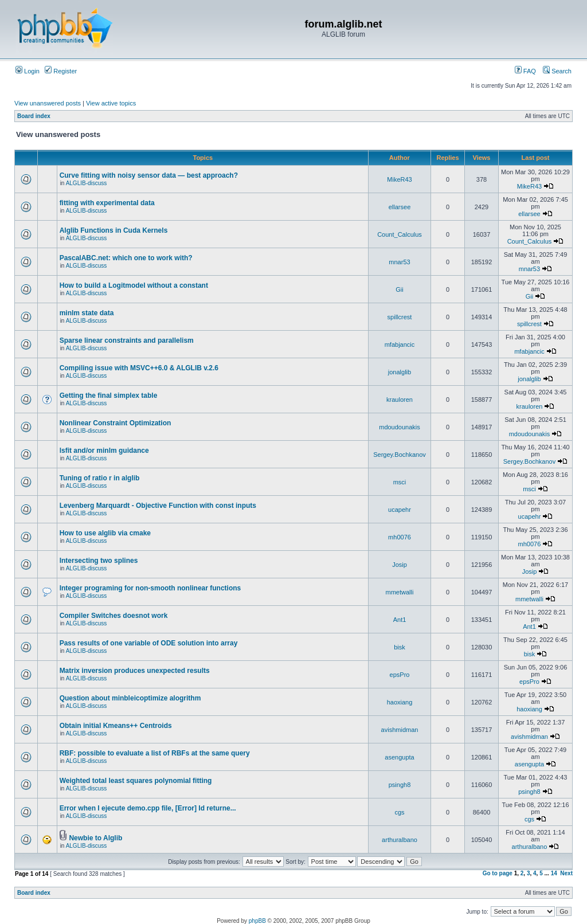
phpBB (257, 921)
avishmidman (400, 730)
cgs (399, 812)
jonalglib (400, 372)
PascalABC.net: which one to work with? (126, 258)
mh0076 (400, 537)
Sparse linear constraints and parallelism (127, 340)
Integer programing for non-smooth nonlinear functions (150, 588)
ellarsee (400, 207)
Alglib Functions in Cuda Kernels (114, 230)
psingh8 (400, 785)
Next (566, 873)
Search (557, 71)
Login (28, 71)
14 (554, 873)
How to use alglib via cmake (105, 533)
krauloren (400, 400)
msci (400, 482)
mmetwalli (400, 592)
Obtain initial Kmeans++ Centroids (116, 726)
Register (61, 71)
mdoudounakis (400, 427)
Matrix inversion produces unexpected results (135, 671)
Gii (399, 289)
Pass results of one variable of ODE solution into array (149, 643)
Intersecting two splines (99, 561)
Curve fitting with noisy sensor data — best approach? (149, 175)
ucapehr (400, 510)
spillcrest (400, 317)
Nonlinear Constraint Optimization (116, 423)
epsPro (400, 675)
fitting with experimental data (107, 203)
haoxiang (400, 702)
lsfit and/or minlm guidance (104, 451)
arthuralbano (400, 840)
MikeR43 (399, 179)
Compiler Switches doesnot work (114, 616)
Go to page (498, 873)
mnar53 (399, 262)
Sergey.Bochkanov (400, 455)
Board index (34, 116)
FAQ (525, 71)
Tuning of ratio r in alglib (100, 478)
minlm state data (87, 313)
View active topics (111, 103)
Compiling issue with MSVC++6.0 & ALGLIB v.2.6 (139, 368)
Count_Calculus (400, 234)
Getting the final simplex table (109, 396)
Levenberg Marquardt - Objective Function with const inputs (158, 506)
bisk (400, 647)
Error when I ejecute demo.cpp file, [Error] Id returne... (148, 808)
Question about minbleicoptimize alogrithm (130, 698)
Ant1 (400, 620)
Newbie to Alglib (95, 838)
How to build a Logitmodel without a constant (134, 285)
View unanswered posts (48, 103)
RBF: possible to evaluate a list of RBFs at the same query (155, 753)
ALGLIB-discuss (87, 183)
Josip (400, 565)
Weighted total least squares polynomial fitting (136, 781)
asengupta (399, 757)
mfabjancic (400, 344)
